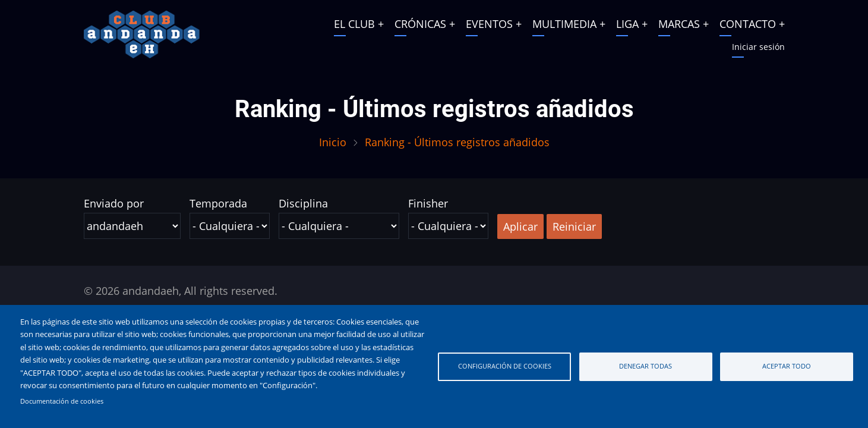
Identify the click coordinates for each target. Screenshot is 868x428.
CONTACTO (748, 24)
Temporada (218, 203)
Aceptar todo (787, 366)
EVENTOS (489, 24)
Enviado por (114, 203)
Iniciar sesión (758, 47)
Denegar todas (646, 366)
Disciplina (303, 203)
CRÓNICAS (420, 24)
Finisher (428, 203)
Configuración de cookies (505, 366)
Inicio (333, 142)
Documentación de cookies (62, 401)
